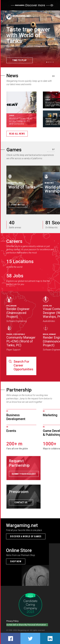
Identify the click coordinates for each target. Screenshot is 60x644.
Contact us (21, 502)
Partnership (19, 390)
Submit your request (24, 474)
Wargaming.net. (24, 630)
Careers (14, 241)
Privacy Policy (12, 621)
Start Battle (18, 205)
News (12, 76)
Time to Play (20, 60)
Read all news (17, 134)
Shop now (16, 561)
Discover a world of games (26, 536)
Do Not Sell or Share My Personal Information (26, 625)
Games (14, 150)
